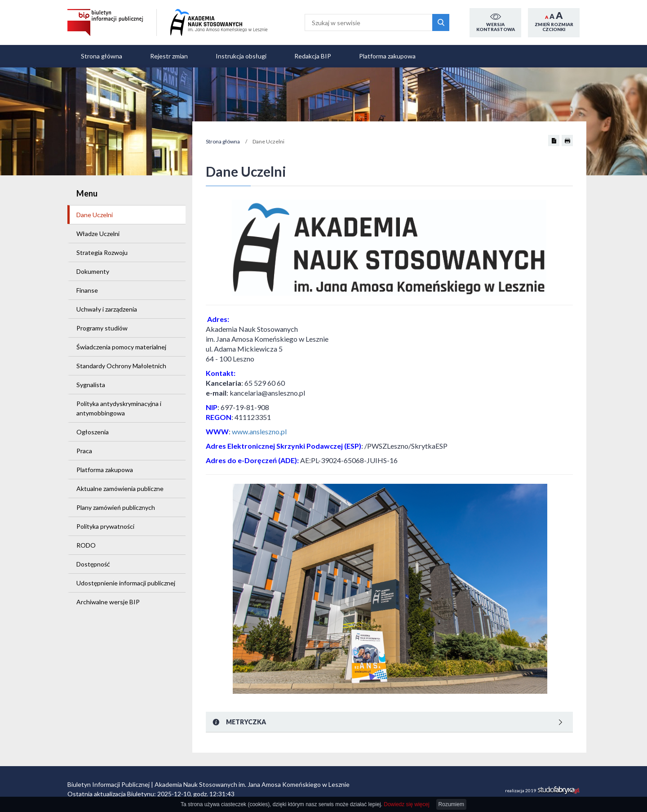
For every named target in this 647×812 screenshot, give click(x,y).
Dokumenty (93, 271)
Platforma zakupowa (387, 56)
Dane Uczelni (95, 215)
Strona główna (102, 56)
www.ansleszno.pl (259, 431)
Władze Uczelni (98, 234)
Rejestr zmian (169, 56)
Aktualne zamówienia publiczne (120, 489)
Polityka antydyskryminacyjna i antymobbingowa (119, 408)
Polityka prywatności (105, 526)
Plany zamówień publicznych (116, 507)
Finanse (87, 290)
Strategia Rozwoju (102, 252)
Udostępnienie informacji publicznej (126, 583)
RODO (86, 545)
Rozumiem (451, 804)
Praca (84, 451)
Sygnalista (91, 385)
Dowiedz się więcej (406, 804)
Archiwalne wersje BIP (108, 602)
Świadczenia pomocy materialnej (121, 347)
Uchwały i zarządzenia (107, 309)
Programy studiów (102, 328)
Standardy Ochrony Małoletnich (121, 366)
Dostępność (93, 564)
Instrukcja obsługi (241, 56)
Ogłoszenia (93, 432)
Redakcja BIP (313, 56)
